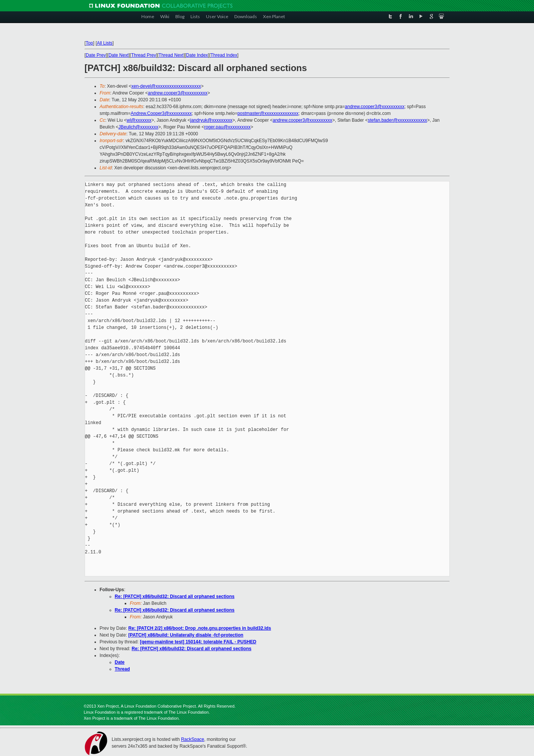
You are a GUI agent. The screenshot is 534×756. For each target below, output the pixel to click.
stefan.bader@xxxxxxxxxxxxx (397, 120)
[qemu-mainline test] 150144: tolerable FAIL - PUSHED (198, 642)
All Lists (104, 43)
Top (89, 43)
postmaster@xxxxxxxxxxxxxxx (268, 113)
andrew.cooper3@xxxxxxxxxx (178, 93)
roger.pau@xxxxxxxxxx (227, 127)
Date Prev (96, 55)
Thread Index (224, 55)
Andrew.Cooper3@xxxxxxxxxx (161, 113)
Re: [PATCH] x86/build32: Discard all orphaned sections (175, 596)
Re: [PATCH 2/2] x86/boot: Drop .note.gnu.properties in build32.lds (200, 628)
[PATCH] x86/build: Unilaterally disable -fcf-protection (186, 635)
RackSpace (193, 739)
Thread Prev (144, 55)
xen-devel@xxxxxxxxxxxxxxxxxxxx (166, 86)
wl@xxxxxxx (139, 120)
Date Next (118, 55)
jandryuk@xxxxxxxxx (211, 120)
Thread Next (171, 55)
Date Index (197, 55)
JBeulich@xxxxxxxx (138, 127)
